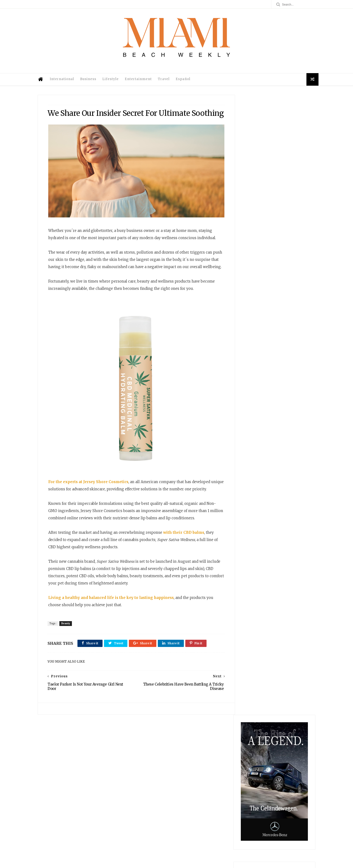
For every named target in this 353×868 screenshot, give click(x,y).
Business (92, 82)
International (65, 82)
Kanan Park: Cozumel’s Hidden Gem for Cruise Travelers (252, 809)
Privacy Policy (166, 820)
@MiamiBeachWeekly (114, 862)
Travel (167, 82)
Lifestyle (114, 82)
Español (186, 82)
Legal (165, 815)
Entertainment (142, 82)
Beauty (67, 649)
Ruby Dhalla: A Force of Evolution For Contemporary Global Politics (251, 794)
